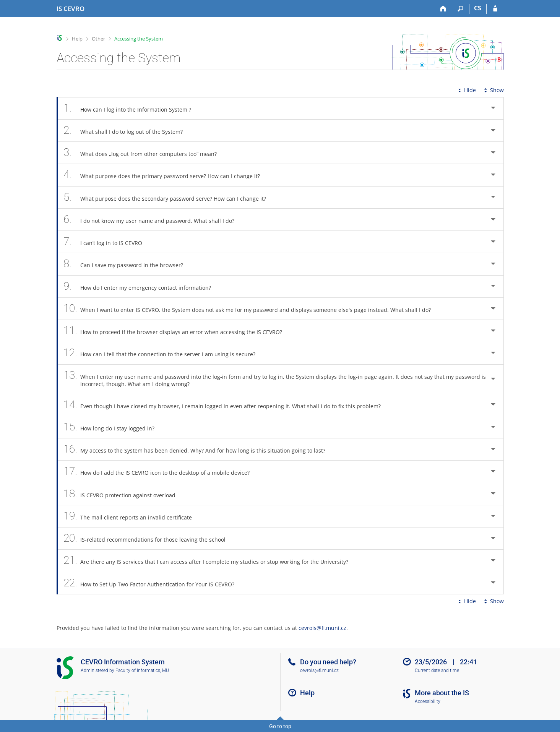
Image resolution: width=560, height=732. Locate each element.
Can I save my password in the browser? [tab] (128, 264)
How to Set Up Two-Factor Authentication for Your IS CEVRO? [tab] (153, 583)
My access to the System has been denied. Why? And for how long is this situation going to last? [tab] (199, 449)
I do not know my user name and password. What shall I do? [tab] (153, 220)
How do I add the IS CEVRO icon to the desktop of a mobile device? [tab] (161, 471)
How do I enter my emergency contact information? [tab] (142, 286)
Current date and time (437, 670)
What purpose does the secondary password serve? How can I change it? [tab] (169, 197)
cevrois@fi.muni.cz (322, 628)
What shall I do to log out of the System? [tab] (127, 131)
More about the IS (442, 693)
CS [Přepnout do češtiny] (478, 8)
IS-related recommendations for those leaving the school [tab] (149, 538)
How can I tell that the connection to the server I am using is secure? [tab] (164, 353)
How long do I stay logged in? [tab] (113, 427)
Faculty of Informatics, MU (142, 670)
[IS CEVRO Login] (495, 9)
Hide (466, 90)
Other (98, 39)
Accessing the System (139, 39)
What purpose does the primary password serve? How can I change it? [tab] (166, 175)
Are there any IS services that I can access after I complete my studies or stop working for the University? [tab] (210, 561)
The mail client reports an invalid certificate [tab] (132, 516)
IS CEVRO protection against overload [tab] (124, 494)
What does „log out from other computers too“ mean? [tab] (144, 153)
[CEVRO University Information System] (71, 9)
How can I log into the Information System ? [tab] (132, 108)
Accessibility (428, 701)
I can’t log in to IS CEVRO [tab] (107, 242)
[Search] (461, 9)
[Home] (444, 9)
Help (77, 39)
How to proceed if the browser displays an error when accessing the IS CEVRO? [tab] (177, 331)
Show (493, 90)
